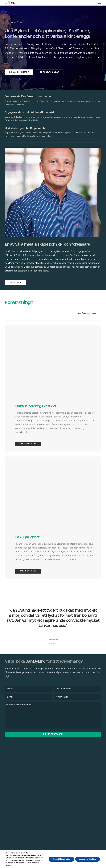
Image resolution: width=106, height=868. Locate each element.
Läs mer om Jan (15, 282)
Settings (9, 865)
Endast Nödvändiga (61, 859)
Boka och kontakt (19, 72)
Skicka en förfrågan (28, 444)
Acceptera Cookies (88, 859)
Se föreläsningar (50, 72)
